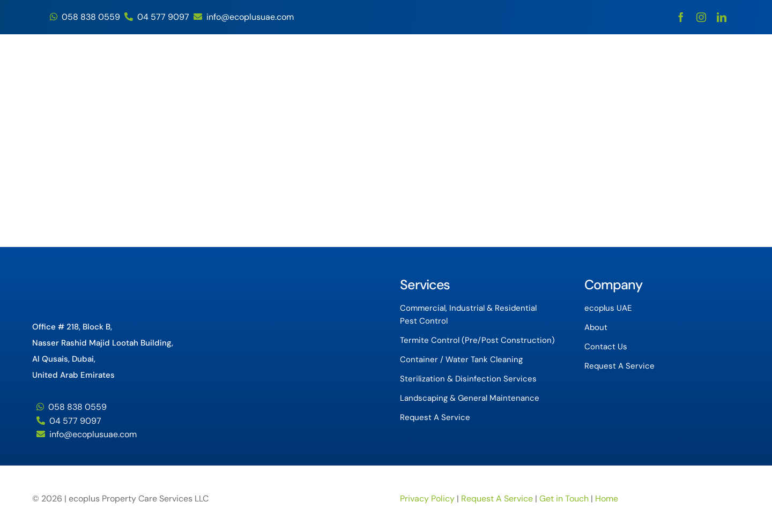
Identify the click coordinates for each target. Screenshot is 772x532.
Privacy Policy (427, 499)
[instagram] (701, 17)
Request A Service (497, 499)
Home (607, 499)
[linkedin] (722, 17)
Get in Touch (565, 499)
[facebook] (681, 17)
